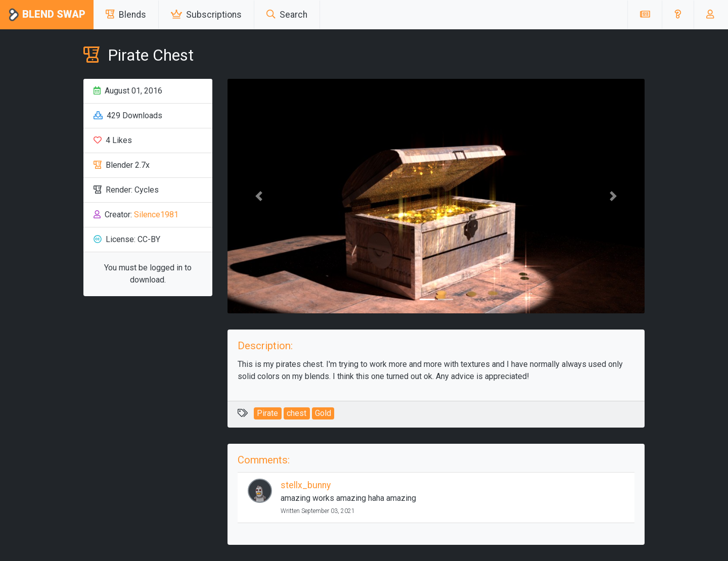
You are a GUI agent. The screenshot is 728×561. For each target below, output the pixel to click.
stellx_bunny (306, 485)
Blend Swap (47, 15)
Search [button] (287, 15)
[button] (678, 15)
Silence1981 (156, 215)
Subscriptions (206, 15)
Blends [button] (126, 15)
